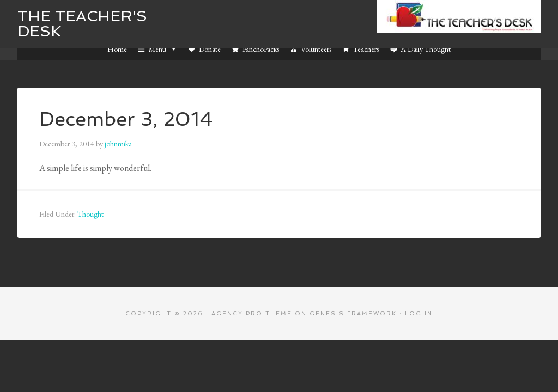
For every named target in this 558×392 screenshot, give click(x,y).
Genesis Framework (353, 313)
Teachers (366, 49)
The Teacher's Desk (82, 24)
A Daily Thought (426, 49)
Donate (210, 49)
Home (117, 49)
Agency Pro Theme (252, 313)
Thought (90, 214)
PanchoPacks (261, 49)
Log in (419, 313)
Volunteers (316, 49)
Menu (163, 49)
